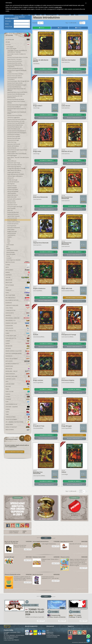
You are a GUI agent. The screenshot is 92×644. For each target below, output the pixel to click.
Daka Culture (18, 392)
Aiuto (43, 15)
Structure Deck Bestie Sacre (14, 87)
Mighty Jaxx (18, 282)
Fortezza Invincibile (12, 218)
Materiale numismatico (18, 364)
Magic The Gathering (18, 359)
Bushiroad (18, 303)
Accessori (9, 258)
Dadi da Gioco (18, 313)
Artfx (18, 267)
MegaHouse (18, 280)
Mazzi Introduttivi (11, 254)
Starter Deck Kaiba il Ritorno (14, 165)
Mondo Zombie (11, 201)
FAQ (48, 631)
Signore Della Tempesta (13, 216)
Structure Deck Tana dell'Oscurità (16, 123)
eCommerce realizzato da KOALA (80, 642)
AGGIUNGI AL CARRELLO (46, 69)
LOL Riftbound (18, 40)
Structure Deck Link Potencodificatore (17, 119)
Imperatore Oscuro (12, 205)
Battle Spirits (18, 270)
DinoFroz (18, 315)
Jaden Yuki (10, 210)
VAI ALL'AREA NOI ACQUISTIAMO (15, 452)
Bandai (18, 272)
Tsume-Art (18, 290)
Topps (18, 412)
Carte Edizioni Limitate (12, 250)
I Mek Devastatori (12, 193)
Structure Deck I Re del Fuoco (15, 61)
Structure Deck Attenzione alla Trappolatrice (15, 66)
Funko (18, 333)
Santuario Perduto (12, 186)
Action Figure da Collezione (13, 260)
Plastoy (18, 394)
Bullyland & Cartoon (18, 300)
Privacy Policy (50, 634)
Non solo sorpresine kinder (18, 353)
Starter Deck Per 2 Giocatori (14, 59)
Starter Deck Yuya (12, 142)
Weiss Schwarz (18, 430)
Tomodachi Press (18, 417)
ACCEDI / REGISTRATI (20, 17)
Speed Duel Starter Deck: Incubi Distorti (17, 92)
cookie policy (58, 7)
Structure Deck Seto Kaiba (14, 138)
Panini (18, 389)
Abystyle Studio (18, 262)
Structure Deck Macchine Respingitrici (17, 133)
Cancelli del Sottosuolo (13, 182)
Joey (8, 239)
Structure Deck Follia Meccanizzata (16, 94)
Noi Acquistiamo (18, 15)
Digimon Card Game (18, 323)
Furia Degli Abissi (12, 226)
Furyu (18, 293)
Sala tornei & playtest (64, 15)
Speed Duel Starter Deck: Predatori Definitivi (16, 102)
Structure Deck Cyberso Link (14, 127)
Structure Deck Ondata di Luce (15, 125)
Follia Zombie (11, 229)
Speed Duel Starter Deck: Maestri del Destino (17, 113)
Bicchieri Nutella (18, 298)
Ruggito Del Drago (12, 231)
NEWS (72, 15)
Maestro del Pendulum (13, 146)
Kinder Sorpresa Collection (18, 351)
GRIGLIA (42, 28)
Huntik (18, 343)
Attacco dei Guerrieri (13, 195)
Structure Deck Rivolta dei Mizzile (16, 99)
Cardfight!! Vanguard (18, 305)
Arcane (18, 42)
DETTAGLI (78, 28)
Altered (18, 265)
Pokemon (18, 399)
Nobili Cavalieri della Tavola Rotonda (17, 154)
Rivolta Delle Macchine (13, 212)
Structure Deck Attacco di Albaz (15, 74)
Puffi (18, 402)
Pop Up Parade (18, 285)
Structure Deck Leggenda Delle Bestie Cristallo (17, 71)
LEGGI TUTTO (28, 549)
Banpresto (18, 275)
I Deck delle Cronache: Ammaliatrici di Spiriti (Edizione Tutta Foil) (17, 51)
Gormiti (18, 341)
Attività (38, 15)
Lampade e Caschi (18, 379)
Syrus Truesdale (11, 208)
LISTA (60, 28)
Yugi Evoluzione (11, 235)
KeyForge (18, 348)
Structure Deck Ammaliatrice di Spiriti (17, 85)
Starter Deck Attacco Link (14, 129)
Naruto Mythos (18, 374)
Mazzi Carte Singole (11, 49)
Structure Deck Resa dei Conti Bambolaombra (15, 97)
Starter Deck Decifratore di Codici (16, 121)
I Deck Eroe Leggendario (14, 117)
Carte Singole (10, 47)
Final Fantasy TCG (18, 331)
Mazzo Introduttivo (12, 220)
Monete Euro (18, 366)
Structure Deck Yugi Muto (14, 136)
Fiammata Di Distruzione (14, 228)
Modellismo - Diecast (18, 371)
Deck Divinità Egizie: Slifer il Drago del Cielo (18, 81)
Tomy (18, 414)
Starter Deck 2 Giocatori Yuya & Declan (17, 150)
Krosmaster (18, 346)
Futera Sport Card (18, 336)
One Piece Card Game (18, 376)
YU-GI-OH (18, 45)
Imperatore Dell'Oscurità (14, 144)
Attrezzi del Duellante (13, 191)
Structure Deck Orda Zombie (15, 115)
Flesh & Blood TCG (18, 338)
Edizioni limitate (10, 252)
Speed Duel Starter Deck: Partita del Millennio (16, 89)
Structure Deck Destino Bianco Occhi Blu (18, 57)
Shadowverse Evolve (18, 404)
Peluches (18, 386)
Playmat (18, 397)
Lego (18, 381)
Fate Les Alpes (18, 328)
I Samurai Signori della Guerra (15, 176)
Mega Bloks (18, 369)
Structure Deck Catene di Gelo (15, 83)
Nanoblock (18, 356)
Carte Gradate (10, 245)
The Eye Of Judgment (18, 419)
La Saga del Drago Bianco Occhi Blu (16, 168)
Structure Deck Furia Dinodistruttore (17, 131)
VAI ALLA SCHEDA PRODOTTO (46, 72)
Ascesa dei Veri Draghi (13, 140)
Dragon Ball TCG (18, 321)
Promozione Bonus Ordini (53, 635)
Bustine (8, 249)
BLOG (77, 15)
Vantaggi (32, 15)
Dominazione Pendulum (13, 135)
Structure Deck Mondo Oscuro (15, 69)
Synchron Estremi (12, 148)
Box (7, 247)
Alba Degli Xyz (11, 184)
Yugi (8, 243)
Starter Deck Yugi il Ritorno (14, 167)
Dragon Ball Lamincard (18, 318)
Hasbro (18, 409)
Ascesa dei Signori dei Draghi (15, 207)
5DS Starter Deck (12, 203)
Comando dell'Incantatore (14, 199)
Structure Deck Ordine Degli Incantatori (17, 105)
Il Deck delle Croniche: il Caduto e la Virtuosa (16, 55)
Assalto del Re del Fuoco (14, 172)
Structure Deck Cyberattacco (15, 76)
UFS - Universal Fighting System (18, 422)
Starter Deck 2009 (12, 197)
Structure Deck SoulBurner (14, 107)
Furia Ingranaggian (12, 156)
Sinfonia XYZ (11, 178)
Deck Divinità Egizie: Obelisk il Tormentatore (15, 78)
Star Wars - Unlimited (18, 407)
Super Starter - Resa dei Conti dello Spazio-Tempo (18, 158)
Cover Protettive (10, 310)
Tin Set (8, 256)
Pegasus (9, 237)
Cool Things (18, 308)
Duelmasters (18, 326)
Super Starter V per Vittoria (14, 170)
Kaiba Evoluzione (12, 233)
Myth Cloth (18, 361)
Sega (18, 288)
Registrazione (50, 632)
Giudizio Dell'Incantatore (14, 222)
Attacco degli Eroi (12, 152)
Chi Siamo (26, 15)
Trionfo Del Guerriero (13, 224)
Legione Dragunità (12, 188)
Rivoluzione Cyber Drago (14, 163)
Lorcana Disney (18, 384)
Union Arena (18, 425)
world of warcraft (18, 427)
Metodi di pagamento (51, 15)
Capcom (18, 277)
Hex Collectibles (18, 295)
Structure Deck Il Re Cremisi (14, 63)
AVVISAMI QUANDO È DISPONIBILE (74, 298)
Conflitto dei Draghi (12, 180)
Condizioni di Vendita (52, 637)
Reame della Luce (12, 161)
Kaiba (9, 241)
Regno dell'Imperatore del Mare (15, 174)
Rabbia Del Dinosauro (13, 214)
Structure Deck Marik (13, 189)
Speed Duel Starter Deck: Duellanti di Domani (17, 109)
